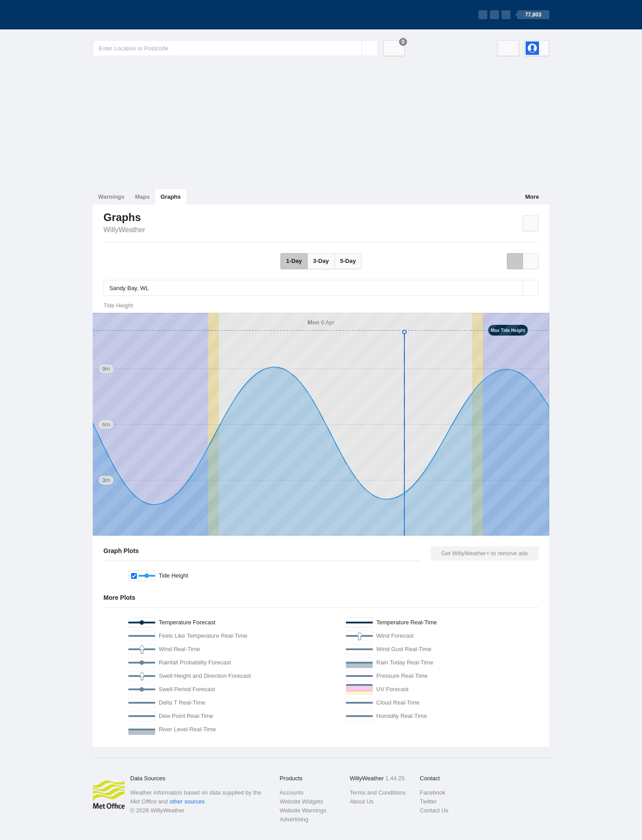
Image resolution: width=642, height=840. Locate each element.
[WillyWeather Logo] (135, 15)
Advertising (294, 819)
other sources (187, 801)
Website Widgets (301, 801)
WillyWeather (124, 230)
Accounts (291, 793)
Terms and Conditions (378, 793)
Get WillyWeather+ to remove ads (485, 553)
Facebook (433, 793)
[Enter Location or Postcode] (235, 48)
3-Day (321, 261)
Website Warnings (303, 810)
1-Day (294, 261)
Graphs (171, 197)
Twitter (428, 801)
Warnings (111, 197)
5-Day (348, 261)
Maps (142, 197)
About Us (361, 801)
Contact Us (434, 810)
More (532, 197)
